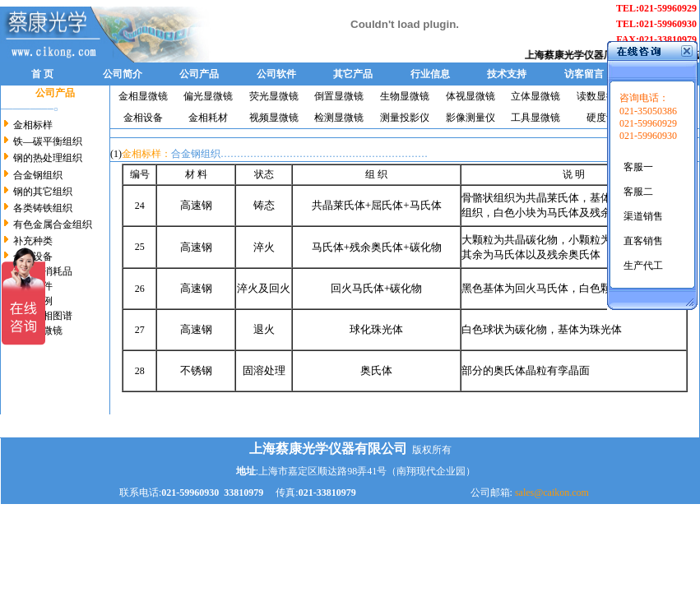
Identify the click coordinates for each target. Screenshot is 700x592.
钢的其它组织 (43, 192)
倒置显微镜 (339, 96)
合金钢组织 (38, 175)
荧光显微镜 (274, 96)
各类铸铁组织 (43, 208)
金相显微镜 (143, 96)
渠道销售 (643, 216)
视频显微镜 (274, 118)
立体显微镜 (535, 96)
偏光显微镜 (208, 96)
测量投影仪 (405, 118)
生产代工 (643, 266)
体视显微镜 (471, 96)
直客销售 (643, 241)
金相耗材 (208, 118)
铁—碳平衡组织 (48, 141)
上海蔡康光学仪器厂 (574, 55)
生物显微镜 (405, 96)
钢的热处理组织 (48, 158)
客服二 (638, 192)
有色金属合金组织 (53, 224)
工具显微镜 (535, 118)
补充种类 (33, 241)
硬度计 (601, 118)
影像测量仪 (471, 118)
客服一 (638, 167)
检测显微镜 (339, 118)
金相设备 (143, 118)
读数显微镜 (601, 96)
